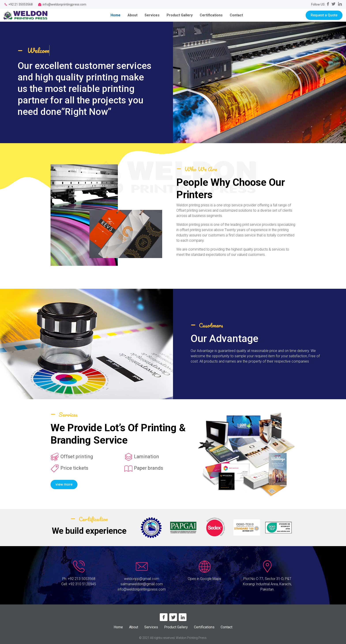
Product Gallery (180, 15)
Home (117, 15)
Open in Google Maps (204, 579)
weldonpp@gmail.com (142, 579)
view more (64, 484)
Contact (236, 15)
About (133, 15)
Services (152, 15)
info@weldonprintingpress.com (142, 589)
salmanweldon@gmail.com (142, 584)
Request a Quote (324, 15)
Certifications (211, 15)
